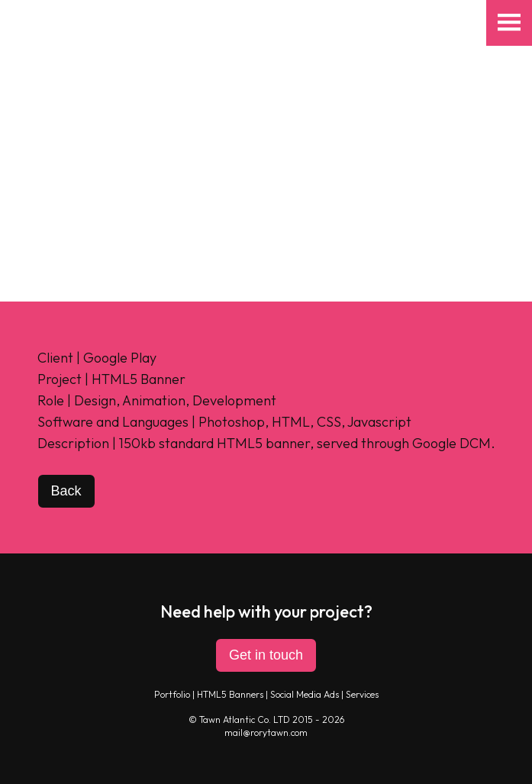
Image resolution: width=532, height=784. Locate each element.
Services (362, 694)
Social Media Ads (305, 694)
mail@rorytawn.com (266, 732)
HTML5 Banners (230, 694)
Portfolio (172, 694)
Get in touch (266, 655)
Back (66, 491)
